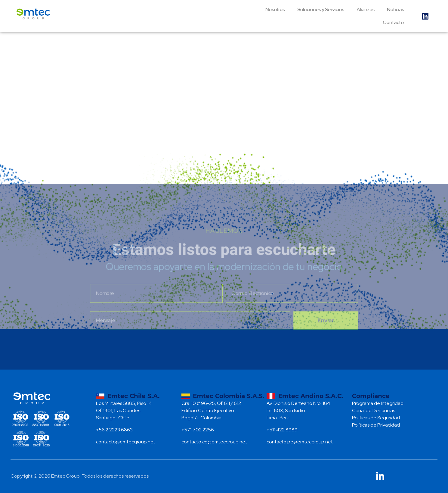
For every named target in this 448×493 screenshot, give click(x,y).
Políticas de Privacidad (376, 425)
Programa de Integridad (378, 403)
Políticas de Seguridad (376, 418)
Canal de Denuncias (374, 410)
